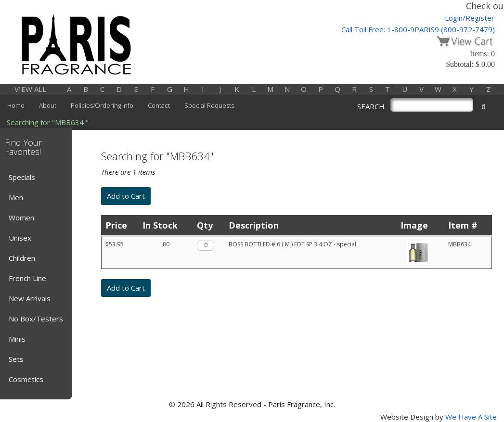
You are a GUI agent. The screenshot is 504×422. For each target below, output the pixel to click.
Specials (22, 177)
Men (16, 197)
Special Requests (209, 105)
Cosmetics (26, 379)
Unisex (20, 238)
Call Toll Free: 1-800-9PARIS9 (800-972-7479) (418, 29)
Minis (17, 339)
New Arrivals (30, 298)
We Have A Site (471, 417)
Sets (16, 359)
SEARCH (371, 106)
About (48, 105)
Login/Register (470, 18)
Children (22, 258)
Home (16, 105)
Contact (159, 105)
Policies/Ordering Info (102, 105)
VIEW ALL (30, 89)
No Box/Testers (36, 319)
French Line (27, 278)
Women (21, 217)
